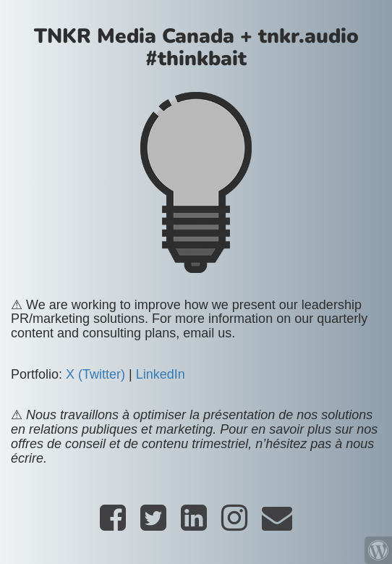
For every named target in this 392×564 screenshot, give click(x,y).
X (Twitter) (95, 374)
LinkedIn (161, 374)
